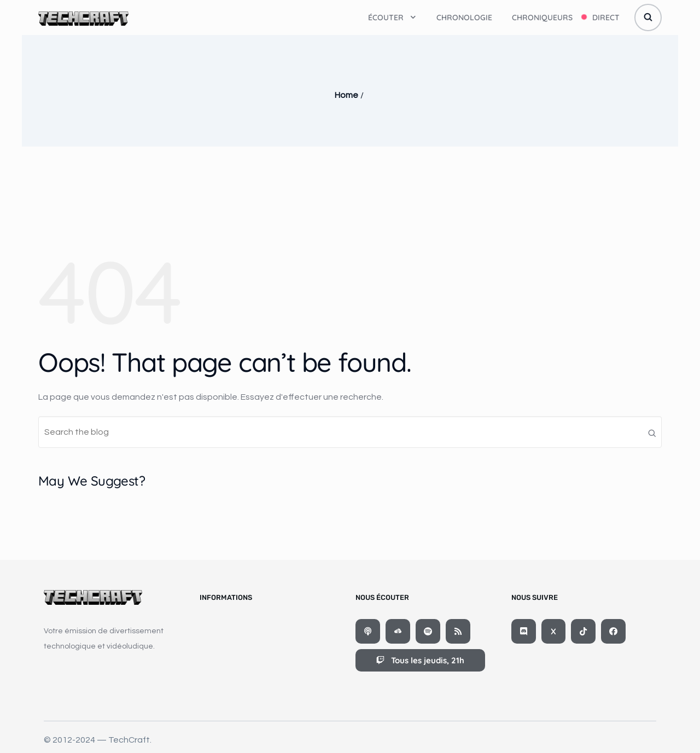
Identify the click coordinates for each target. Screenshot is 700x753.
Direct (606, 17)
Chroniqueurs (542, 17)
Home (346, 95)
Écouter (392, 17)
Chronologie (464, 17)
